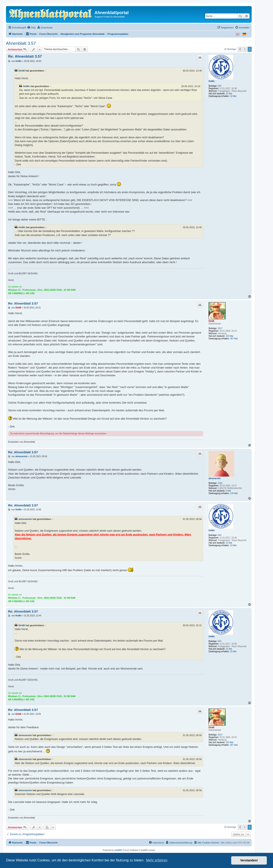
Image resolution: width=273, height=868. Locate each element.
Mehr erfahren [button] (157, 860)
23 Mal (229, 94)
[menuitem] (31, 28)
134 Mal (234, 493)
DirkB (22, 71)
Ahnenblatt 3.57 (21, 43)
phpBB (118, 850)
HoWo (212, 81)
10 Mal (233, 96)
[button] (240, 49)
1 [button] (245, 49)
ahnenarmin (215, 478)
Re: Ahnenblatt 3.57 (25, 56)
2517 (220, 328)
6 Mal (228, 491)
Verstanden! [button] (249, 860)
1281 (220, 483)
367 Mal (234, 339)
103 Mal (229, 336)
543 (220, 86)
